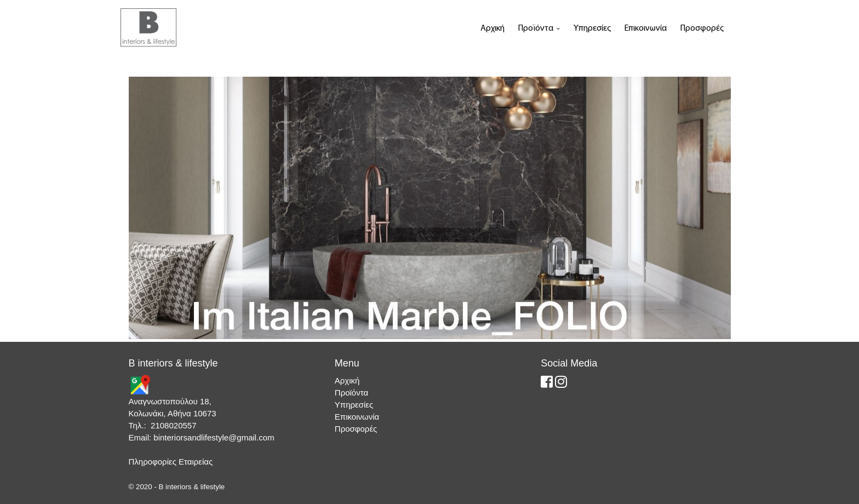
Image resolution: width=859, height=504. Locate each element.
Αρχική (493, 28)
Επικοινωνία (645, 28)
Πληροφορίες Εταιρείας (171, 462)
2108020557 (173, 425)
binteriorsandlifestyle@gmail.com (214, 437)
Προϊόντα (539, 28)
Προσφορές (702, 28)
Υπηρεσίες (592, 28)
